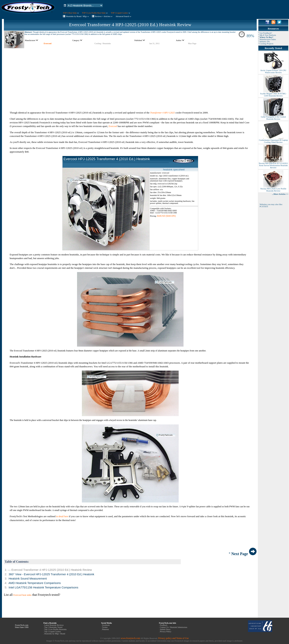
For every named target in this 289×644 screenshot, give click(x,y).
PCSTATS (264, 207)
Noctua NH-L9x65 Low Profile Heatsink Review (273, 189)
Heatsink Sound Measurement (28, 579)
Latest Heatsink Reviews (54, 625)
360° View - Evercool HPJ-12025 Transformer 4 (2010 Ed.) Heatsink (51, 574)
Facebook (106, 625)
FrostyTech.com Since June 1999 (22, 626)
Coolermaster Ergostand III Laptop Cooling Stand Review (273, 140)
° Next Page (243, 554)
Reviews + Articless (104, 16)
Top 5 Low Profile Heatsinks (55, 629)
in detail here (62, 516)
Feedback (164, 625)
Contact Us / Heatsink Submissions (174, 627)
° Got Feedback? (265, 33)
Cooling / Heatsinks (103, 43)
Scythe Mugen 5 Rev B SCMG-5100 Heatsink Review (273, 94)
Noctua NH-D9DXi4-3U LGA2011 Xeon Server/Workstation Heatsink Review (273, 165)
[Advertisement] (130, 76)
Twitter (105, 627)
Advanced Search (123, 16)
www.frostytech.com (130, 638)
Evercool (48, 43)
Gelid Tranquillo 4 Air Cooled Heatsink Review (273, 117)
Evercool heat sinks (22, 595)
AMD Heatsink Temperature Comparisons (35, 583)
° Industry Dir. (264, 42)
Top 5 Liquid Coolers (53, 632)
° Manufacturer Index (267, 39)
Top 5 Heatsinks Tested (53, 627)
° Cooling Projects (266, 44)
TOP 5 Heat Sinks (71, 13)
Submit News (165, 629)
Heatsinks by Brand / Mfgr (77, 16)
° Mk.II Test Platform (267, 35)
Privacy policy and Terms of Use (173, 638)
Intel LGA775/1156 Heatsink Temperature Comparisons (43, 587)
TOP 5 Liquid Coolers (120, 13)
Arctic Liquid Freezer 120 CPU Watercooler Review (273, 71)
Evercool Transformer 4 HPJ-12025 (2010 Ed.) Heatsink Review (130, 25)
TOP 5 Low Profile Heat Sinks (95, 13)
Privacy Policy (166, 632)
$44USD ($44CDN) (166, 216)
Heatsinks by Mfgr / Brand (55, 634)
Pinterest (106, 629)
